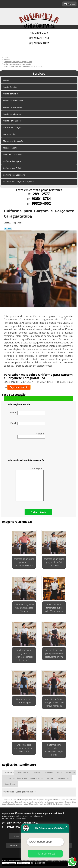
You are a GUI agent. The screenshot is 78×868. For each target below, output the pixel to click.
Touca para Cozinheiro (13, 155)
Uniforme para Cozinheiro (14, 175)
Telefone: (31, 435)
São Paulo (51, 778)
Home (16, 836)
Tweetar (8, 228)
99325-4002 (41, 43)
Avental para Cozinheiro (13, 107)
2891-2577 (41, 33)
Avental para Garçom (12, 114)
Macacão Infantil (10, 148)
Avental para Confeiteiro (14, 101)
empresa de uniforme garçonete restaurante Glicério (24, 562)
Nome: (27, 413)
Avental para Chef (11, 94)
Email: (28, 423)
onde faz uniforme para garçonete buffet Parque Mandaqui (54, 702)
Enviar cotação (38, 512)
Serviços (39, 74)
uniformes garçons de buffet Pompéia (24, 701)
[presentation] (27, 449)
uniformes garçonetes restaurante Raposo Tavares (24, 608)
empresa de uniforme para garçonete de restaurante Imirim (54, 653)
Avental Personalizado (13, 121)
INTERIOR (71, 772)
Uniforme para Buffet (12, 168)
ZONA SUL (36, 772)
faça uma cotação (19, 387)
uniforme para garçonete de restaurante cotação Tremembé (24, 655)
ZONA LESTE (23, 772)
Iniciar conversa (45, 854)
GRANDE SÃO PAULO (54, 772)
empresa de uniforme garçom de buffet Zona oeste (54, 562)
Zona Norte (63, 778)
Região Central (36, 778)
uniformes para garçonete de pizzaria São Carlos (24, 748)
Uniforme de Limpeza (12, 161)
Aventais (7, 80)
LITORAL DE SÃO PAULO (16, 778)
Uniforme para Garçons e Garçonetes (19, 182)
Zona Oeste (10, 784)
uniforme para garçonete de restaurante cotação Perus (54, 750)
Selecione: (10, 772)
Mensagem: (30, 484)
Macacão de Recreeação (13, 141)
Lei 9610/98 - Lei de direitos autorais (57, 804)
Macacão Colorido (11, 134)
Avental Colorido (10, 87)
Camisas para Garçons (13, 128)
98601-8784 (41, 38)
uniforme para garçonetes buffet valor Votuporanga (54, 608)
